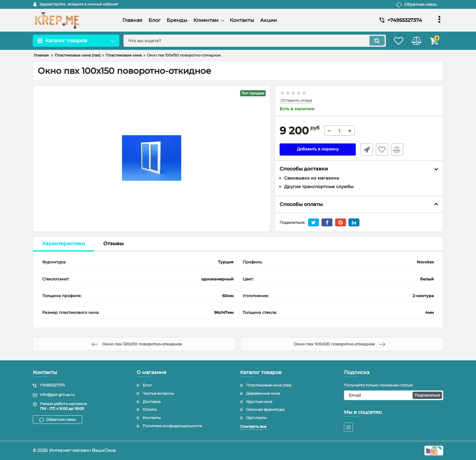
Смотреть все (253, 426)
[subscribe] (394, 395)
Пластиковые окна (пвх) (269, 385)
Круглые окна (259, 402)
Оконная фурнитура (265, 409)
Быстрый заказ (365, 150)
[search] (249, 41)
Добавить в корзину (318, 150)
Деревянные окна (263, 393)
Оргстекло (256, 418)
